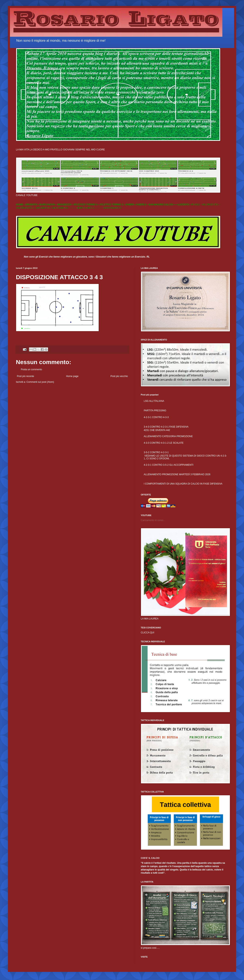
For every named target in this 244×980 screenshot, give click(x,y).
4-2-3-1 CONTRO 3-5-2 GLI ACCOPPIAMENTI (169, 465)
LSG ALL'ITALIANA (154, 401)
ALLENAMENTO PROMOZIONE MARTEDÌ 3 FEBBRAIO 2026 (177, 474)
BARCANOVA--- (48, 205)
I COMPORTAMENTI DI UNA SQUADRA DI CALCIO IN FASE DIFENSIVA (183, 484)
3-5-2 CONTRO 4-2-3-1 (156, 452)
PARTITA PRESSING (155, 411)
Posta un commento (31, 369)
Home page (72, 376)
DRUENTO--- (32, 205)
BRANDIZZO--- (65, 205)
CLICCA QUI (148, 633)
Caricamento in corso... (153, 520)
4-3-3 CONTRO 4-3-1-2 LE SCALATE (164, 443)
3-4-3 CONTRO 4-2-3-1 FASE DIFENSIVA (166, 427)
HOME (19, 205)
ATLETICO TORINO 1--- (87, 205)
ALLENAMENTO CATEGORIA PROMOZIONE (168, 436)
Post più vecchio (119, 376)
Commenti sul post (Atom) (40, 382)
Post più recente (26, 376)
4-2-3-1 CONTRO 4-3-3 (156, 417)
